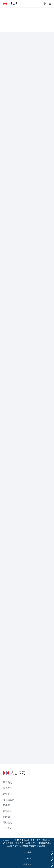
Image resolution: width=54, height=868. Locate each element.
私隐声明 (23, 846)
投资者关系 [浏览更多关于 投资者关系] (9, 788)
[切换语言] (45, 4)
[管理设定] (27, 864)
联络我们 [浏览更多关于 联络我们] (7, 817)
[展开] (50, 4)
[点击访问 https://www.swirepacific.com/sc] (9, 4)
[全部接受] (27, 852)
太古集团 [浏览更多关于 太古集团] (7, 828)
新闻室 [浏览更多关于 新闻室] (6, 805)
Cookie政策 (12, 846)
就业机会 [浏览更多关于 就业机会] (7, 811)
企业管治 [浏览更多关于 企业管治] (7, 794)
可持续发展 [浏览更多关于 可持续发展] (9, 800)
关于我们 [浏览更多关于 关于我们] (7, 782)
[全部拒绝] (27, 858)
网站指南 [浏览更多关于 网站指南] (7, 822)
